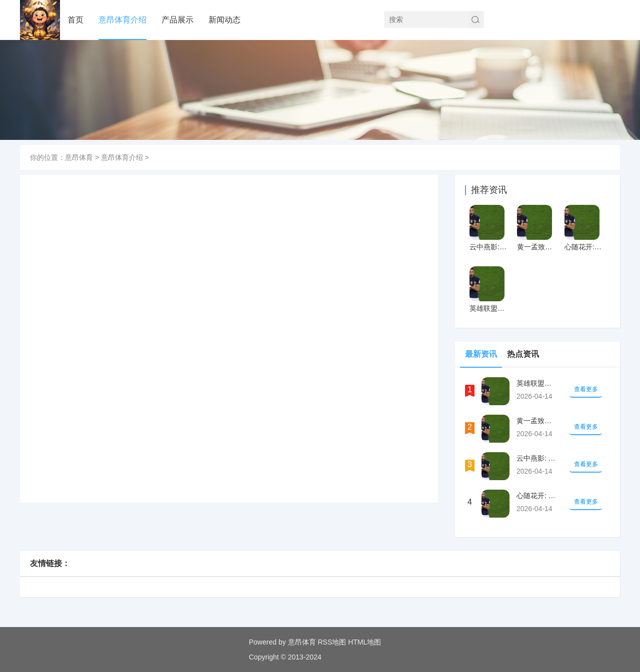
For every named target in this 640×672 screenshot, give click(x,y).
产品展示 (177, 20)
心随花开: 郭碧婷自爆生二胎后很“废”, (584, 247)
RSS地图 (332, 642)
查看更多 (586, 389)
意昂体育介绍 (122, 20)
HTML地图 (364, 642)
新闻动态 (224, 20)
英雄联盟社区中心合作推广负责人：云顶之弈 (489, 308)
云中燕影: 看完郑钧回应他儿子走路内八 (489, 247)
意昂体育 (79, 157)
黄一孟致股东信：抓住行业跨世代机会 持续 (536, 247)
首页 (75, 20)
